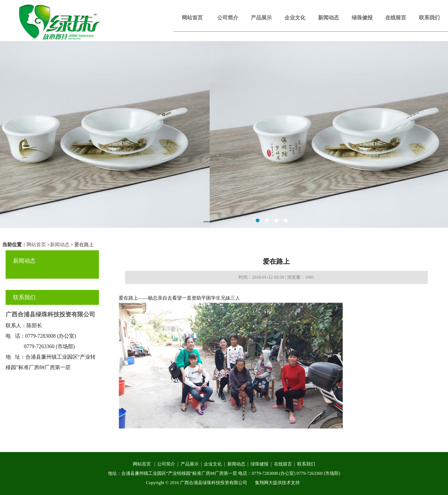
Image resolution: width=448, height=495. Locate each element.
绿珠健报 (362, 18)
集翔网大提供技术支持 (277, 483)
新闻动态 (329, 18)
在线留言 (396, 18)
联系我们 (429, 18)
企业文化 (295, 18)
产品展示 (261, 18)
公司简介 (228, 18)
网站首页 (192, 18)
